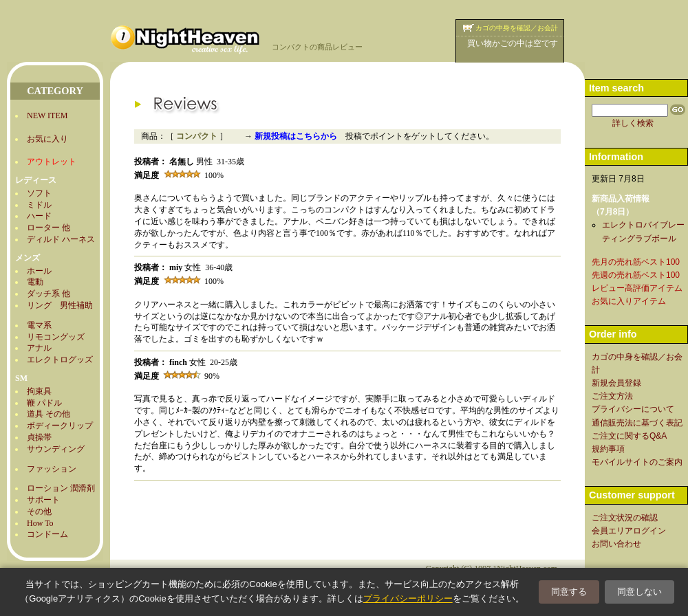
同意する (569, 592)
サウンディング (56, 449)
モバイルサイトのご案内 (637, 462)
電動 (35, 282)
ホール (39, 271)
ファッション (52, 469)
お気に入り (47, 139)
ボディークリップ (60, 426)
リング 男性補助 (60, 305)
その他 (39, 511)
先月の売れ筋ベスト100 (636, 262)
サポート (43, 500)
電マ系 (39, 325)
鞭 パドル (44, 403)
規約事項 (608, 449)
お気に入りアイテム (629, 301)
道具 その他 (49, 414)
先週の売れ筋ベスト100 (636, 275)
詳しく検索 (633, 123)
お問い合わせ (616, 544)
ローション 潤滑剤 (61, 488)
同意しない (639, 592)
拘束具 (39, 391)
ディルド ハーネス (61, 239)
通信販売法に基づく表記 (637, 423)
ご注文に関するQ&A (629, 436)
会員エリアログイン (629, 531)
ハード (39, 216)
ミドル (39, 205)
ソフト (39, 193)
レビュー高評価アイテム (637, 288)
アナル (39, 348)
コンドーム (47, 534)
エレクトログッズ (60, 360)
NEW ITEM (47, 115)
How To (40, 523)
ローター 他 (49, 228)
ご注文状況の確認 (625, 518)
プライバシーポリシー (408, 598)
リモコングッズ (56, 337)
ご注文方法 (612, 396)
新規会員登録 (616, 383)
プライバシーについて (633, 409)
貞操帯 (39, 437)
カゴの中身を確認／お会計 (517, 28)
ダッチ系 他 (49, 294)
